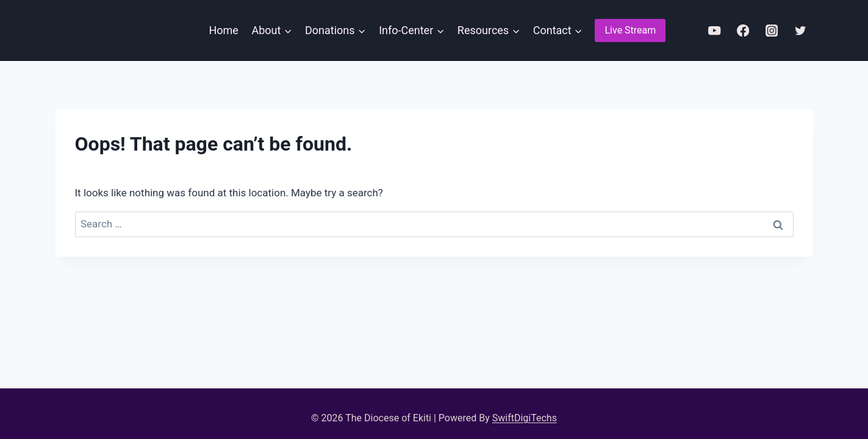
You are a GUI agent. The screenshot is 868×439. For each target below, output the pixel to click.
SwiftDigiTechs (525, 418)
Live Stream (630, 30)
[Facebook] (743, 31)
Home (223, 30)
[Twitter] (801, 31)
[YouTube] (715, 31)
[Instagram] (772, 31)
